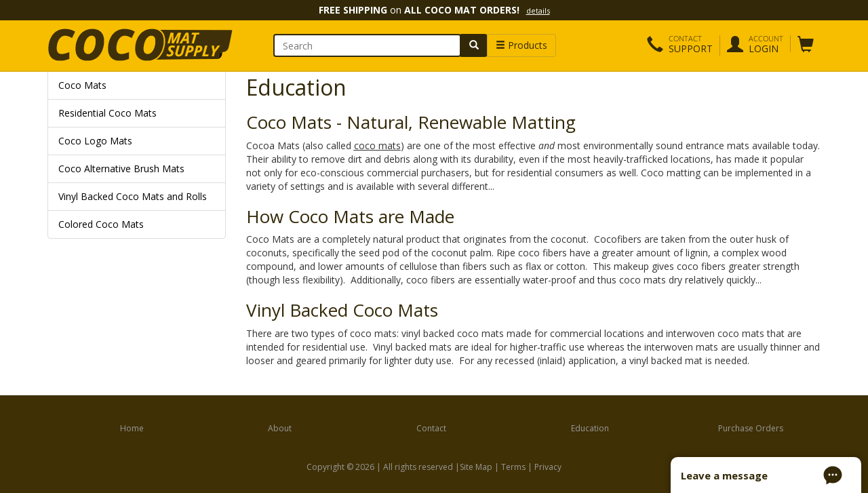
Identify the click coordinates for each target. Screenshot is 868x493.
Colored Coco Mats (101, 224)
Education (590, 428)
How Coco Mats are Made (350, 216)
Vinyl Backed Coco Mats (342, 310)
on (434, 10)
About (280, 428)
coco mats (377, 145)
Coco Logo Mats (95, 141)
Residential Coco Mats (107, 113)
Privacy (548, 467)
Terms (513, 467)
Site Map (476, 467)
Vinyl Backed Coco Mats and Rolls (133, 196)
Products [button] (521, 45)
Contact (431, 428)
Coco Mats (82, 85)
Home (132, 428)
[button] (680, 45)
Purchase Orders (751, 428)
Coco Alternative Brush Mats (121, 169)
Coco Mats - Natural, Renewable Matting (411, 122)
